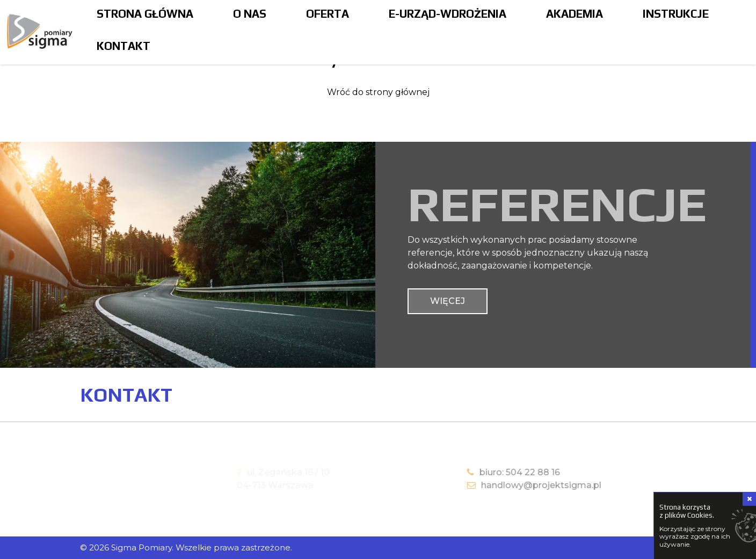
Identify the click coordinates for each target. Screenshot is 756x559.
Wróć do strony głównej (378, 92)
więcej (448, 301)
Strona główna (145, 14)
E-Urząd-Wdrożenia (448, 14)
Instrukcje (676, 14)
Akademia (575, 14)
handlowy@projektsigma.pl (525, 485)
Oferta (328, 14)
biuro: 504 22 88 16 (504, 472)
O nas (250, 14)
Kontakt (123, 46)
